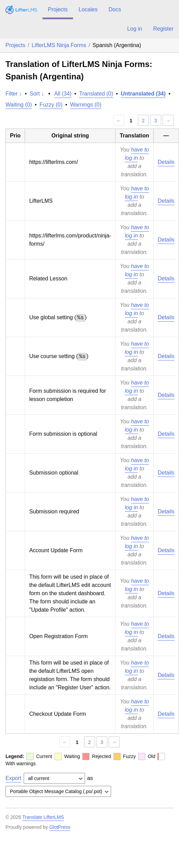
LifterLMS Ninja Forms (59, 45)
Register (163, 29)
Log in (135, 29)
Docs (115, 9)
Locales (88, 9)
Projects (58, 9)
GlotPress (60, 827)
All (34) (63, 94)
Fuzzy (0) (51, 105)
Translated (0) (96, 94)
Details (166, 162)
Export (13, 778)
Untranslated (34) (143, 94)
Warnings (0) (86, 105)
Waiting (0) (19, 105)
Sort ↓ (37, 94)
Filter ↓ (14, 94)
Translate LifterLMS (43, 817)
